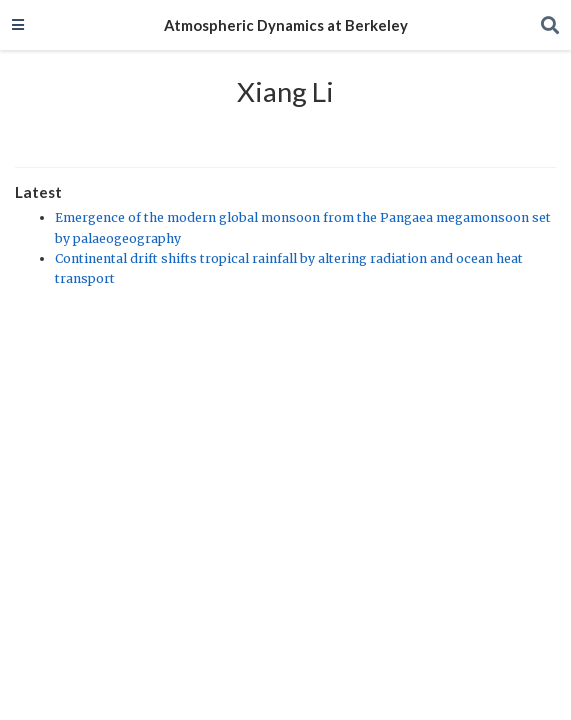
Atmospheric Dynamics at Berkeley (286, 25)
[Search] (550, 25)
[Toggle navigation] (18, 24)
